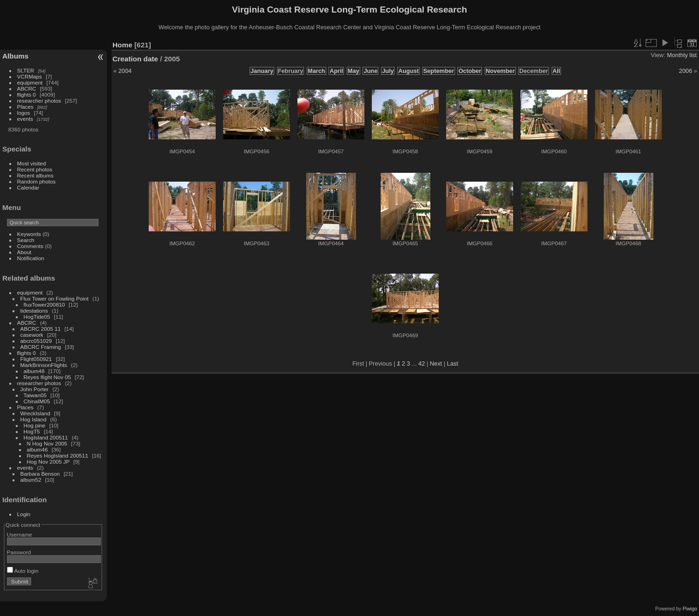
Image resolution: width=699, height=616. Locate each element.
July (388, 71)
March (317, 71)
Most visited (32, 163)
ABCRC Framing (41, 347)
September (439, 71)
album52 (31, 480)
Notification (31, 258)
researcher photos (39, 101)
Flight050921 (36, 359)
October (470, 71)
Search (26, 240)
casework (32, 335)
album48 (34, 371)
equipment (30, 82)
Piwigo (690, 609)
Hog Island (33, 419)
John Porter (35, 389)
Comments (30, 246)
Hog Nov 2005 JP (48, 462)
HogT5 (32, 431)
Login (24, 514)
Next (436, 364)
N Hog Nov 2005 (47, 443)
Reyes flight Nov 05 (47, 377)
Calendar (28, 187)
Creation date (135, 59)
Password (19, 552)
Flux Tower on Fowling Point (55, 298)
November (500, 71)
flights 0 (27, 95)
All (556, 71)
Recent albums (35, 175)
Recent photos (35, 169)
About (24, 252)
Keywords (29, 234)
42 (422, 364)
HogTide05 (37, 317)
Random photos (36, 181)
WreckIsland (36, 413)
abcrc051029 (36, 341)
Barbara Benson (40, 474)
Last (453, 364)
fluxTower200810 (44, 305)
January (262, 71)
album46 (37, 449)
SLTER (26, 70)
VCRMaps (30, 76)
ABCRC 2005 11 (41, 329)
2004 (125, 71)
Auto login (23, 571)
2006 (686, 71)
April (336, 71)
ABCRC (27, 88)
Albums (15, 56)
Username (20, 534)
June (370, 71)
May (353, 71)
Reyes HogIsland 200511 (58, 455)
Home (122, 45)
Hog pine (35, 425)
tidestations (34, 311)
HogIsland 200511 (46, 437)
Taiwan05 (35, 395)
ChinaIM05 (37, 401)
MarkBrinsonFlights (44, 365)
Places (25, 107)
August (409, 71)
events (25, 119)
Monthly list (682, 55)
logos (24, 113)
